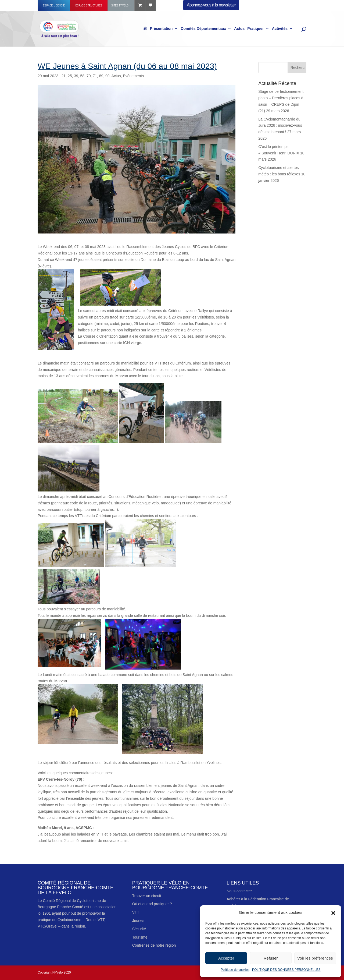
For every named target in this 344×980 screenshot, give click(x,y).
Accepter (226, 958)
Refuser (271, 958)
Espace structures (89, 5)
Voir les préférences (315, 958)
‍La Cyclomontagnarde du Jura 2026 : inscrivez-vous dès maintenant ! (280, 126)
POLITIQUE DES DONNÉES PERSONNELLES (286, 970)
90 (107, 76)
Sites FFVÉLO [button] (120, 5)
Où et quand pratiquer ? (152, 904)
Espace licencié (54, 5)
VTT (136, 912)
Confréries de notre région (154, 945)
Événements (133, 76)
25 (70, 76)
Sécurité (139, 929)
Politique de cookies (235, 970)
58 (83, 76)
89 (101, 76)
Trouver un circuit (147, 896)
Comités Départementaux (203, 29)
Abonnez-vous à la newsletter (211, 5)
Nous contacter (239, 891)
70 (89, 76)
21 (63, 76)
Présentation (161, 29)
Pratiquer (255, 29)
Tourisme (140, 937)
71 (95, 76)
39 (76, 76)
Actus (239, 29)
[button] (333, 912)
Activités (280, 29)
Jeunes (138, 921)
